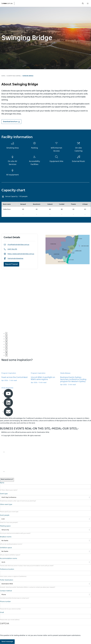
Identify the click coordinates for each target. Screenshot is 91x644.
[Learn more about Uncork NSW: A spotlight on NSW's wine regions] (46, 373)
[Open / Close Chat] (7, 480)
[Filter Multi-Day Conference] (45, 497)
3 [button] (6, 339)
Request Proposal (11, 264)
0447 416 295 (10, 249)
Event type (4, 494)
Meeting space (5, 526)
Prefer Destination (7, 580)
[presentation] (14, 631)
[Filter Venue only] (45, 530)
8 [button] (6, 352)
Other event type (6, 504)
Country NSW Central (14, 76)
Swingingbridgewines (13, 258)
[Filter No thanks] (45, 541)
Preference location (7, 569)
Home (3, 76)
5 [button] (6, 344)
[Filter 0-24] (45, 519)
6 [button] (6, 347)
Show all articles (7, 388)
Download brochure (10, 122)
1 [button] (6, 333)
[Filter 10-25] (45, 562)
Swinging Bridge (28, 76)
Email (2, 612)
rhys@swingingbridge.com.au (16, 245)
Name (2, 483)
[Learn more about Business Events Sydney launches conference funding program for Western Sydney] (75, 374)
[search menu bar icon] (83, 3)
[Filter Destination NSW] (45, 584)
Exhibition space (6, 548)
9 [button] (6, 355)
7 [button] (6, 350)
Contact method (6, 591)
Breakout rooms (6, 537)
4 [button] (6, 342)
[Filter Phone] (45, 595)
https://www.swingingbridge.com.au (19, 254)
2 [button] (6, 336)
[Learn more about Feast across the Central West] (16, 372)
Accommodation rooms (9, 558)
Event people (5, 515)
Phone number (5, 602)
